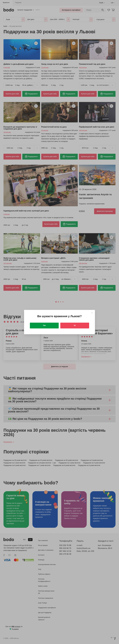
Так (44, 325)
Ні (75, 325)
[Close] (92, 313)
